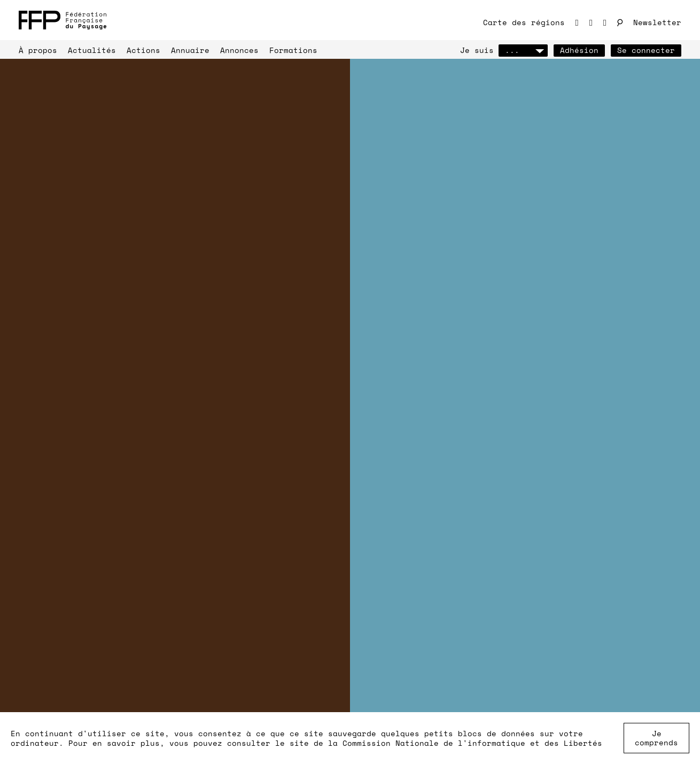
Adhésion (579, 50)
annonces (243, 589)
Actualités (92, 50)
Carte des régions (524, 22)
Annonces (239, 50)
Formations (293, 50)
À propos (38, 50)
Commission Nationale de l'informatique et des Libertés (472, 743)
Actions (143, 50)
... (523, 50)
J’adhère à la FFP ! (80, 127)
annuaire (61, 603)
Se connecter (646, 50)
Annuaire (190, 50)
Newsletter (657, 22)
